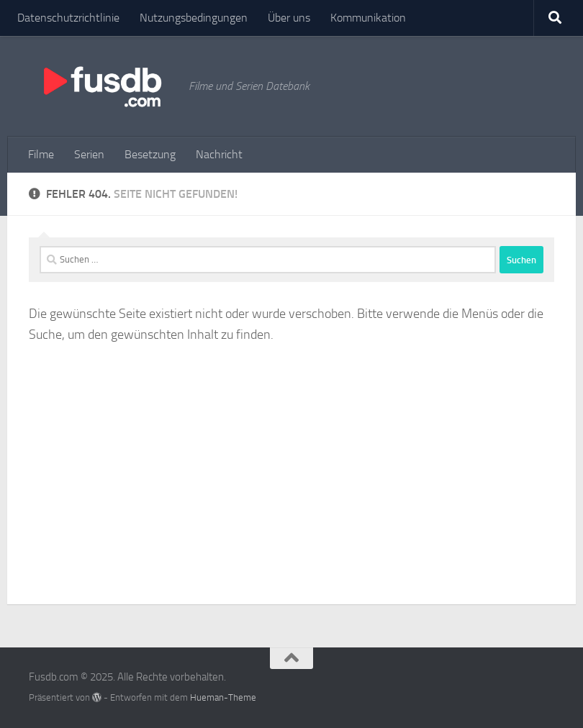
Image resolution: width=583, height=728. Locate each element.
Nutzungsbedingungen (194, 18)
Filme (41, 154)
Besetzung (150, 154)
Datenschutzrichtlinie (68, 18)
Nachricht (219, 154)
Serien (89, 154)
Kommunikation (368, 18)
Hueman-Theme (223, 697)
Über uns (289, 18)
